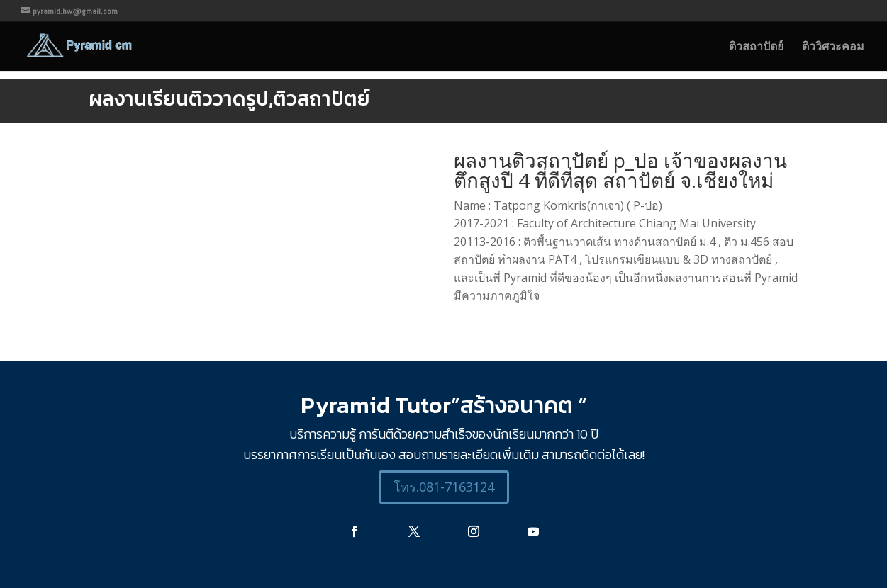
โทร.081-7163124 (444, 487)
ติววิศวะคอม (833, 47)
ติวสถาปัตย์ (756, 47)
